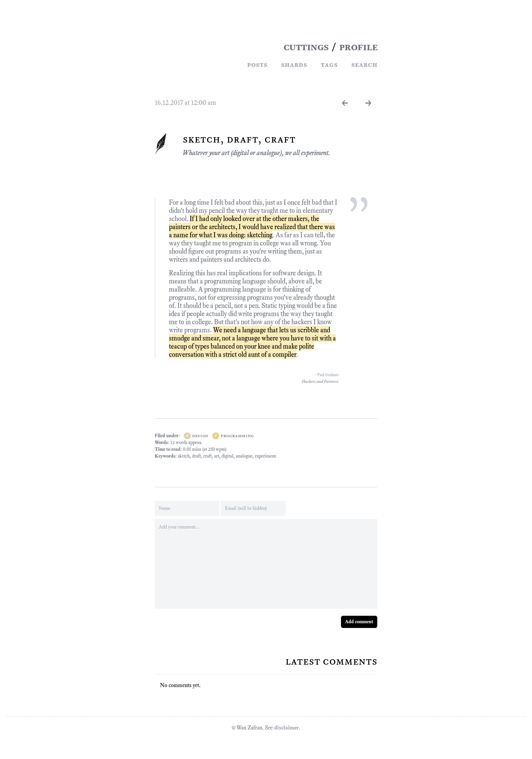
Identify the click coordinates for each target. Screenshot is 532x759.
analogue (244, 456)
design (200, 436)
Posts (257, 64)
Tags (329, 64)
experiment (265, 456)
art (217, 456)
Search (364, 64)
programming (237, 436)
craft (207, 456)
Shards (294, 64)
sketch (184, 456)
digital (227, 456)
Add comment (359, 622)
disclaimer (287, 728)
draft (196, 456)
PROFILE (358, 47)
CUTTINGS (306, 47)
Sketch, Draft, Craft (239, 139)
